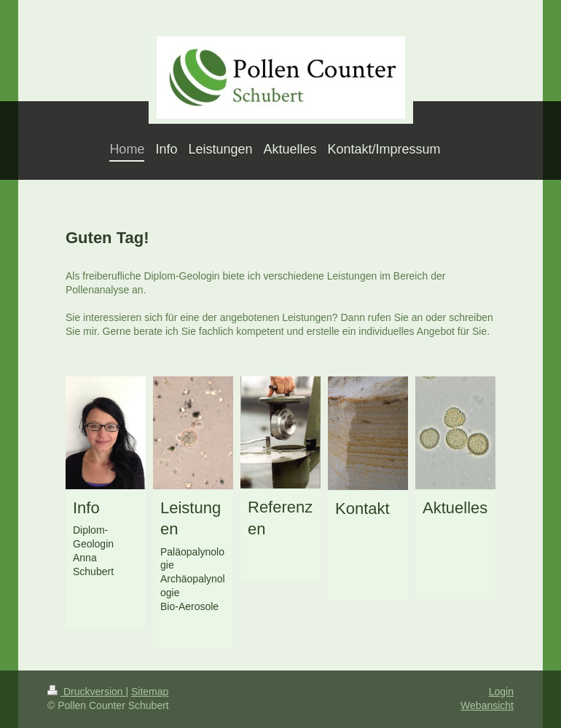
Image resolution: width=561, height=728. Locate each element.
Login (501, 692)
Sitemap (150, 692)
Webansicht (487, 705)
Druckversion (86, 692)
